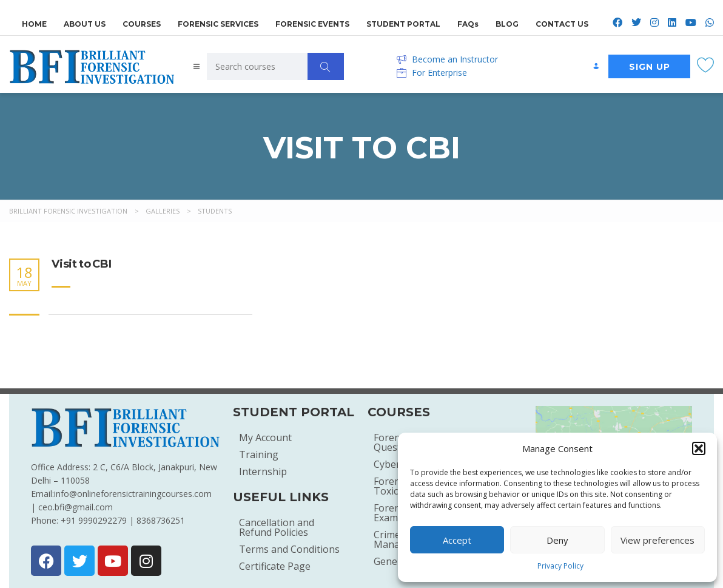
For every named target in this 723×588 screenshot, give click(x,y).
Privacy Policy (560, 566)
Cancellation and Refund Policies (277, 527)
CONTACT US (562, 22)
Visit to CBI (82, 264)
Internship (263, 471)
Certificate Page (275, 566)
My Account (265, 438)
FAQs (468, 22)
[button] (699, 448)
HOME (34, 22)
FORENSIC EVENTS (312, 22)
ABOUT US (85, 22)
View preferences (657, 540)
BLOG (507, 22)
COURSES (142, 22)
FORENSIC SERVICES (218, 22)
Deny (557, 540)
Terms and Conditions (289, 549)
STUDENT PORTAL (403, 22)
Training (259, 455)
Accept (457, 540)
